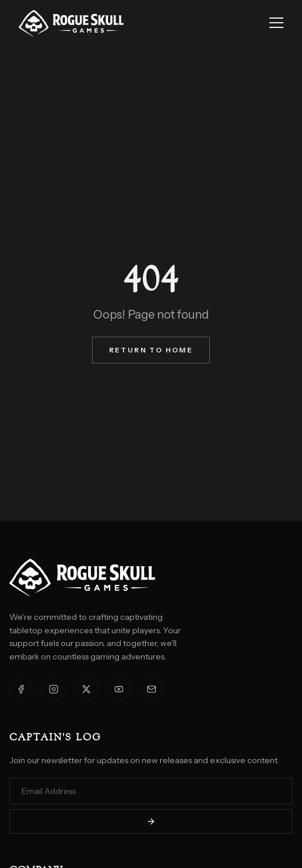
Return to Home (151, 350)
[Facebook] (21, 689)
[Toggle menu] (276, 23)
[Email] (152, 689)
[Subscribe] (151, 821)
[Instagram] (54, 689)
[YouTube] (119, 689)
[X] (86, 689)
